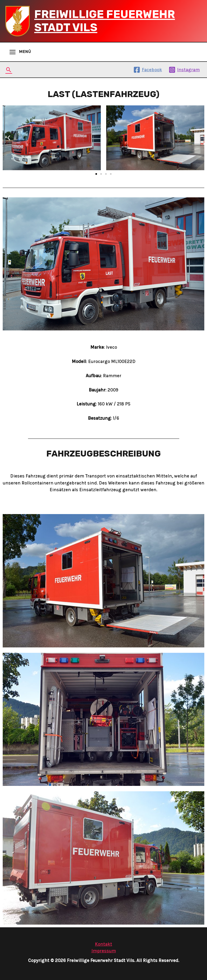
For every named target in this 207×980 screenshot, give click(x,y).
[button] (96, 174)
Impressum (104, 951)
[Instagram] (184, 70)
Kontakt (103, 944)
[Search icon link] (9, 70)
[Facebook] (148, 70)
